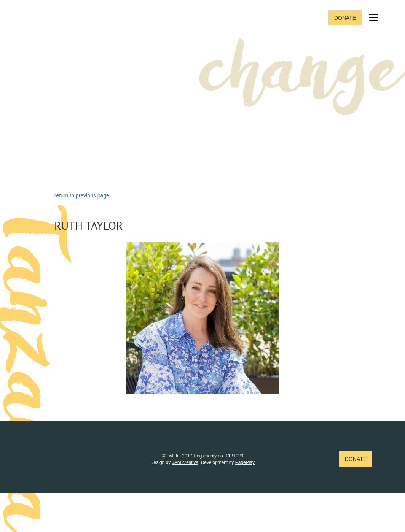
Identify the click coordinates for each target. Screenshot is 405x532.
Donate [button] (345, 18)
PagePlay (245, 462)
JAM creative (185, 462)
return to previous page (82, 195)
